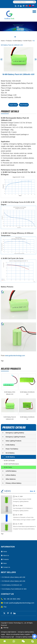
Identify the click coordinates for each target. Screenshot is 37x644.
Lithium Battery (11, 475)
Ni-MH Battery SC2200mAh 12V (27, 393)
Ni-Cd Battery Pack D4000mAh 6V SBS (14, 589)
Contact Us (7, 567)
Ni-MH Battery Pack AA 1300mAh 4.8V (10, 418)
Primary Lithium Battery (13, 483)
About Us (6, 555)
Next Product (24, 105)
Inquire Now (13, 105)
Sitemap (6, 628)
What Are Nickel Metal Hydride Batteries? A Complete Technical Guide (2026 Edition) (24, 528)
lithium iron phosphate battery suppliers (18, 634)
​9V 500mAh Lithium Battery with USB (14, 577)
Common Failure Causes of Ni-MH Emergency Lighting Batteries (22, 500)
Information (8, 547)
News (5, 563)
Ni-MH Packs (28, 41)
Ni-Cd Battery (10, 453)
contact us (7, 594)
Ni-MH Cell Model (9, 461)
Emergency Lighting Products (15, 437)
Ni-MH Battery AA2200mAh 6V (27, 418)
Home (3, 41)
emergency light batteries (9, 632)
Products (9, 41)
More (32, 491)
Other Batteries (11, 479)
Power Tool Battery (12, 449)
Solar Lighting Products (13, 441)
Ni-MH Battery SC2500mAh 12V (12, 585)
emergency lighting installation (25, 637)
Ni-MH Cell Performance (11, 464)
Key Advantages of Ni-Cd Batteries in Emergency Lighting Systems (23, 509)
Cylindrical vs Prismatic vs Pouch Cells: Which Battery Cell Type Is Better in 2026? (24, 519)
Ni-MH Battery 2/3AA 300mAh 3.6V (10, 393)
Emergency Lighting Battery (15, 433)
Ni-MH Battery (18, 41)
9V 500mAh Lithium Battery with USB (14, 581)
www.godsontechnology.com (15, 356)
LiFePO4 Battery (11, 471)
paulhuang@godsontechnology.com (22, 603)
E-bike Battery (10, 445)
